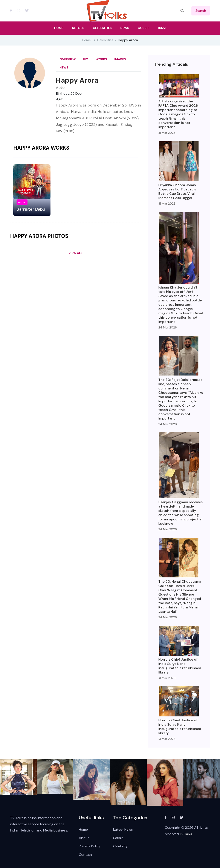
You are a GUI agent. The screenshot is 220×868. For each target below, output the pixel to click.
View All (76, 253)
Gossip (144, 28)
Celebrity (120, 846)
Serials (118, 838)
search (201, 11)
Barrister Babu (31, 209)
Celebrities (105, 40)
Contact (86, 855)
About (84, 838)
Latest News (123, 829)
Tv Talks (186, 834)
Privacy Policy (90, 846)
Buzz (162, 28)
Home (86, 40)
